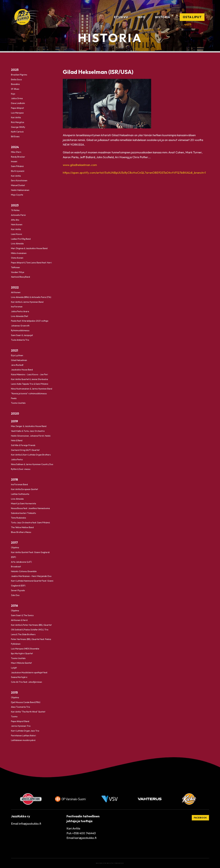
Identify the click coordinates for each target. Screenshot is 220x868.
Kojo (13, 94)
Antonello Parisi (18, 215)
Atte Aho (15, 220)
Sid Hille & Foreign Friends (23, 445)
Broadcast (16, 567)
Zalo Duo (15, 595)
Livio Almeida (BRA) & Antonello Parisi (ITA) (31, 297)
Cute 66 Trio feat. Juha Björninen (27, 682)
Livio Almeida (17, 244)
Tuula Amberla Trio (20, 340)
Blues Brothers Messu (21, 532)
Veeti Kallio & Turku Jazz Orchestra (28, 431)
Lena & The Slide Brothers (23, 634)
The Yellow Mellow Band (22, 527)
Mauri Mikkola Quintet (21, 663)
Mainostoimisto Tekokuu (110, 863)
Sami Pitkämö (17, 166)
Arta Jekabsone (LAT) (21, 562)
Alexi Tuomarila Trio (21, 707)
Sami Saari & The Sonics (22, 615)
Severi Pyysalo (18, 590)
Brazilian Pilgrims (19, 75)
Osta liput (192, 17)
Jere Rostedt (17, 365)
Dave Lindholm (18, 103)
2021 (14, 350)
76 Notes (15, 210)
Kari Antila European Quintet (24, 489)
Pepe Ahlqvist (17, 108)
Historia (163, 17)
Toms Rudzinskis (19, 518)
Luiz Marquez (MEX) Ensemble (25, 649)
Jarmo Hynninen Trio (21, 726)
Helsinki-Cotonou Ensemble (24, 571)
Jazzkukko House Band (22, 370)
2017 (14, 543)
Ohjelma (15, 548)
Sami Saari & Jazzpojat (22, 335)
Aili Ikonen (16, 292)
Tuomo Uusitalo (18, 403)
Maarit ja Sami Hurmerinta (23, 504)
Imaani (14, 162)
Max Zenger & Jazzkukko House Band (29, 426)
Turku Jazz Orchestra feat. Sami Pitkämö (30, 523)
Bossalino (15, 84)
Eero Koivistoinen (19, 181)
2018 (14, 479)
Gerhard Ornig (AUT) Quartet (25, 450)
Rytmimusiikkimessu (20, 330)
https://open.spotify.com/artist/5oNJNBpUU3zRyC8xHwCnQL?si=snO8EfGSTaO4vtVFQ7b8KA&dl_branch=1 (134, 173)
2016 (14, 606)
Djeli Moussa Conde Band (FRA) (26, 702)
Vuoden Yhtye (18, 272)
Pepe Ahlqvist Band (20, 721)
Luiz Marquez (17, 113)
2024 (15, 147)
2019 (14, 421)
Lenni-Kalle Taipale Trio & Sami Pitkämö (30, 384)
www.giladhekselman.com (80, 165)
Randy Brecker (18, 157)
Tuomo (14, 716)
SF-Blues (15, 89)
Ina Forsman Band (19, 485)
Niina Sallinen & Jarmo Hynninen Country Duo (32, 464)
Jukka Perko (17, 459)
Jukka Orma (17, 99)
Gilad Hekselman (19, 360)
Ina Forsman (17, 307)
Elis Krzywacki (18, 171)
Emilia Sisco (16, 79)
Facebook (200, 818)
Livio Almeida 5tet (20, 316)
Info (141, 17)
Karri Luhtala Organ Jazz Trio (25, 731)
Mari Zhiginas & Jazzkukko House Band (29, 248)
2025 (15, 70)
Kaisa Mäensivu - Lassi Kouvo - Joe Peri (29, 374)
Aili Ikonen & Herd (19, 620)
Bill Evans (15, 137)
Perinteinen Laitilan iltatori (23, 736)
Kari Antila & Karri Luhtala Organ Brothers (31, 455)
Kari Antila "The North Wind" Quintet (28, 712)
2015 (14, 692)
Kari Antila (16, 118)
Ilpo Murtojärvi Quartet (22, 653)
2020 (15, 413)
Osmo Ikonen (17, 258)
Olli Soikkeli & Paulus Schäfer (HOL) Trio (30, 630)
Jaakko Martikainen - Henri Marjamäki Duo (31, 576)
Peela (14, 398)
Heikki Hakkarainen (20, 190)
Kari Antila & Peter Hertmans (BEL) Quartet (31, 625)
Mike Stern (16, 152)
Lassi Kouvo (17, 234)
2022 (15, 287)
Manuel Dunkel (18, 185)
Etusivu (121, 17)
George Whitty (18, 127)
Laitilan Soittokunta (20, 494)
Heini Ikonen (17, 225)
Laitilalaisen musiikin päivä (23, 740)
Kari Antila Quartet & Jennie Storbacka (29, 379)
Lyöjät (14, 668)
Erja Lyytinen (17, 356)
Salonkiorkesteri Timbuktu (23, 513)
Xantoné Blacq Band (20, 277)
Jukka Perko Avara (20, 311)
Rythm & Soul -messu (21, 469)
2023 (15, 205)
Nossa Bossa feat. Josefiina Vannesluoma (30, 508)
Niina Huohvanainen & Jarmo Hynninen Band (32, 389)
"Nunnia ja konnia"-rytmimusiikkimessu (29, 393)
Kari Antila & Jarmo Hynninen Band (27, 302)
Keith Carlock (17, 132)
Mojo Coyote (17, 195)
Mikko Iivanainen (19, 253)
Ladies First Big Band (21, 239)
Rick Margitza (18, 122)
